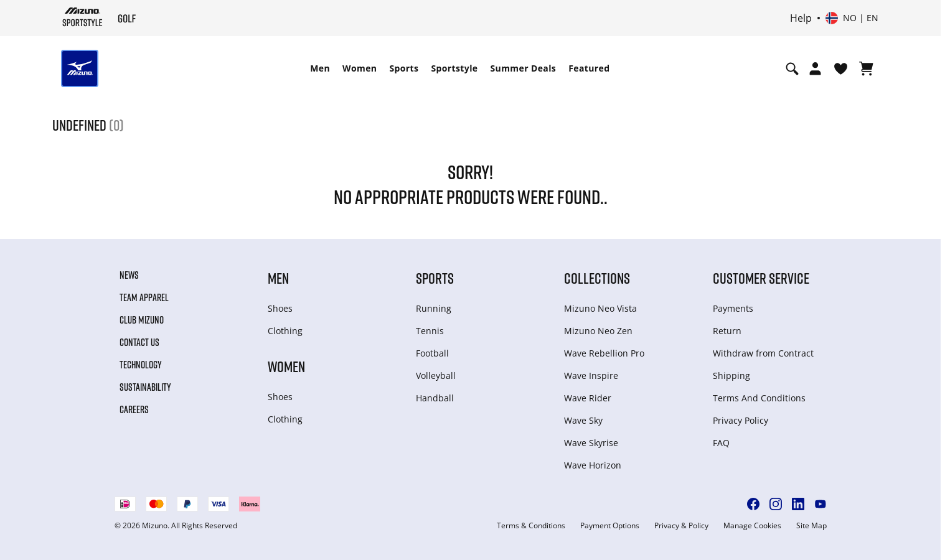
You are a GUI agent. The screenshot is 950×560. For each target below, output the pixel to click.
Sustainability (145, 387)
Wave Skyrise (591, 443)
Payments (733, 308)
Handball (435, 398)
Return (727, 331)
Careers (134, 409)
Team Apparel (144, 297)
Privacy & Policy (681, 526)
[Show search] (792, 68)
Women (360, 68)
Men (320, 68)
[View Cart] (866, 68)
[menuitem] (320, 68)
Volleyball (436, 376)
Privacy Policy (741, 420)
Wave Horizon (593, 465)
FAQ (721, 443)
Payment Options (610, 526)
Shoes (280, 308)
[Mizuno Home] (82, 17)
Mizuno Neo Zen (598, 331)
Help (801, 18)
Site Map (811, 526)
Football (432, 353)
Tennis (430, 331)
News (129, 275)
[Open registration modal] (815, 68)
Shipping (731, 376)
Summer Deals (524, 68)
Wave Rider (588, 398)
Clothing (285, 331)
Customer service (761, 278)
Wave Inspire (591, 376)
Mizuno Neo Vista (600, 308)
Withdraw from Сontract (763, 353)
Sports (404, 68)
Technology (141, 365)
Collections (597, 278)
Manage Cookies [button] (752, 526)
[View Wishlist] (841, 68)
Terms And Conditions (759, 398)
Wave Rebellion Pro (604, 353)
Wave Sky (583, 420)
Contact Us (139, 342)
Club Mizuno (142, 320)
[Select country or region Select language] (852, 18)
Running (434, 308)
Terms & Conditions (531, 526)
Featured (589, 68)
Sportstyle (454, 68)
